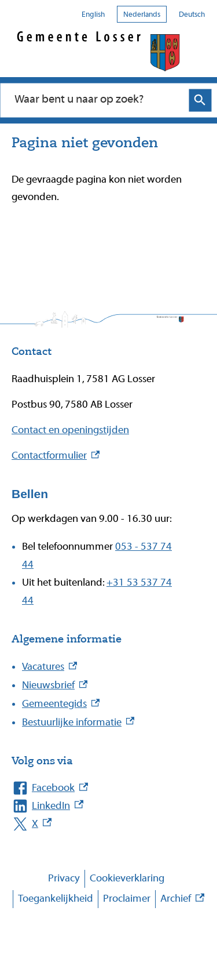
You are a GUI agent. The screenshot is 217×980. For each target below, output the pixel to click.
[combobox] (97, 100)
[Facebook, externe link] (97, 788)
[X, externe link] (97, 824)
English (93, 14)
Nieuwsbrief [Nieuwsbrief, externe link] (55, 685)
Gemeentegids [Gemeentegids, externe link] (61, 704)
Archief (182, 899)
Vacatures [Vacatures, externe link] (49, 667)
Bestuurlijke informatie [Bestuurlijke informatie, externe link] (78, 722)
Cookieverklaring (127, 878)
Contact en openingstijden (70, 430)
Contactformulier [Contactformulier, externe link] (56, 455)
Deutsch (192, 14)
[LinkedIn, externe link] (97, 806)
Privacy (64, 878)
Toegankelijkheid (56, 899)
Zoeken (200, 100)
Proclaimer (127, 899)
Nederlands (142, 14)
